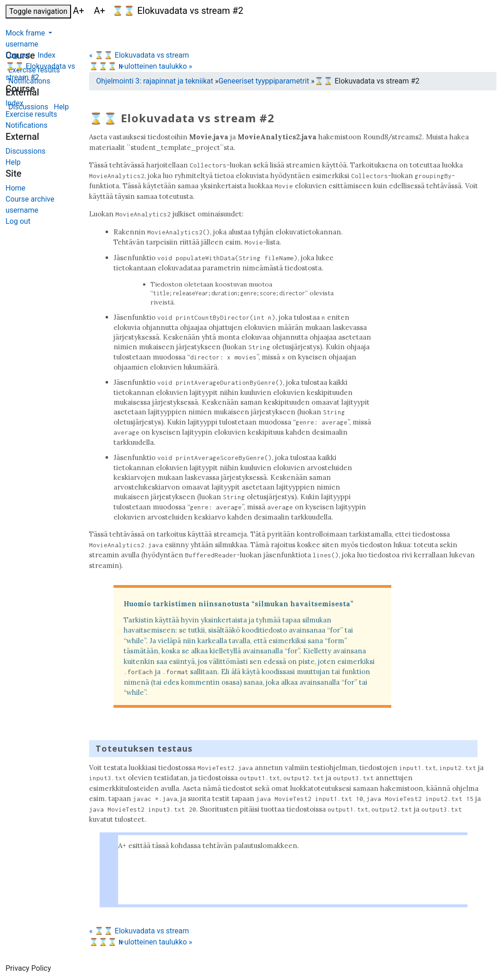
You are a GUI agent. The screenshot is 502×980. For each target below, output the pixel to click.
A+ (80, 11)
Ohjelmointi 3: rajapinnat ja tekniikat (155, 81)
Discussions (25, 151)
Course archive (30, 199)
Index (15, 103)
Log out (18, 55)
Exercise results (31, 114)
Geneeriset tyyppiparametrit (263, 81)
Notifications (27, 125)
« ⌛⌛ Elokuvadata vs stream (139, 55)
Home (15, 188)
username (22, 44)
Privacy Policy (28, 968)
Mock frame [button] (26, 33)
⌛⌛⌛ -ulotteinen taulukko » (140, 66)
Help (13, 162)
